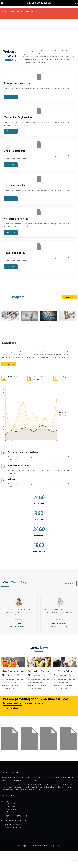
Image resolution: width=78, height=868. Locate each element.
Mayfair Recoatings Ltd (39, 3)
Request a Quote (13, 708)
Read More (11, 97)
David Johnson (59, 624)
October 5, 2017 (35, 676)
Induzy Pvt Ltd (22, 627)
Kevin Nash (19, 624)
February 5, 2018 (9, 676)
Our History (9, 364)
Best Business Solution (63, 671)
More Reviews (68, 583)
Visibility (57, 846)
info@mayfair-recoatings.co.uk (16, 820)
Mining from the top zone (13, 671)
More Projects (69, 297)
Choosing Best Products (38, 671)
